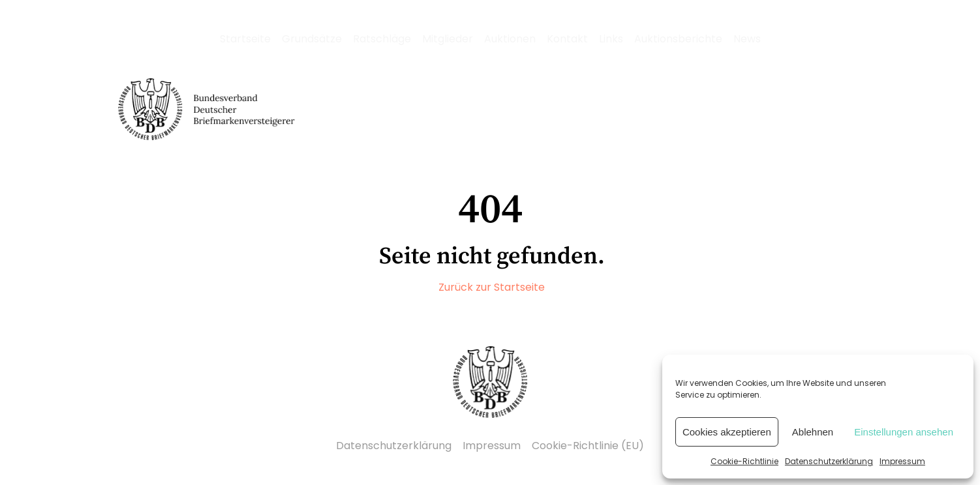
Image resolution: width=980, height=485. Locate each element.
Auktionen (510, 39)
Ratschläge (382, 39)
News (747, 39)
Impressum (902, 461)
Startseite (245, 39)
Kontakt (567, 39)
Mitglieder (448, 39)
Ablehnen (813, 432)
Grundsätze (312, 39)
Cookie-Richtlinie (744, 461)
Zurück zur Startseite (492, 287)
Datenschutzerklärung (829, 461)
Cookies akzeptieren (727, 432)
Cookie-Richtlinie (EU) (588, 446)
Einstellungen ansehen (904, 432)
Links (611, 39)
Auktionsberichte (678, 39)
